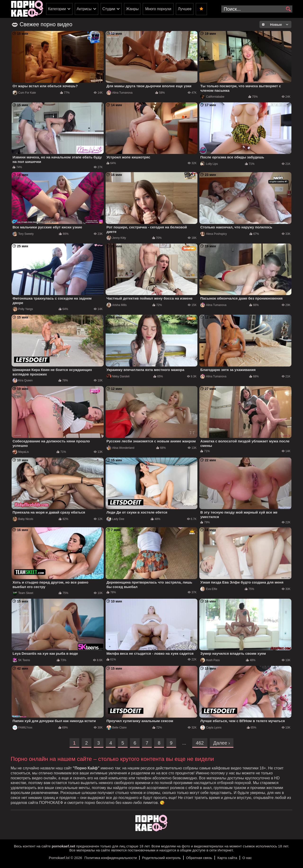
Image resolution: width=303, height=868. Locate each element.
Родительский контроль (161, 858)
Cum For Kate (24, 93)
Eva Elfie (209, 589)
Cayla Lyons (211, 728)
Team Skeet (23, 593)
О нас (247, 858)
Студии (109, 9)
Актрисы (84, 9)
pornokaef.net (63, 846)
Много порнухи (158, 9)
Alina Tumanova (120, 93)
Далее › (222, 743)
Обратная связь (199, 858)
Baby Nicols (23, 519)
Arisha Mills (117, 305)
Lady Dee (115, 519)
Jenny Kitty (116, 238)
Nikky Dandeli (118, 376)
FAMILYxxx (22, 728)
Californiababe (212, 97)
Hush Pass (210, 660)
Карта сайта (227, 858)
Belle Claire (117, 728)
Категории (57, 9)
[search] (288, 9)
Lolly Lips (209, 164)
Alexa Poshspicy (214, 234)
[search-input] (257, 9)
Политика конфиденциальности (111, 858)
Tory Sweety (23, 234)
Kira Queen (23, 380)
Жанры (132, 9)
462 (200, 743)
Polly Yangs (23, 309)
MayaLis (21, 452)
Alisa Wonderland (120, 448)
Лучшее (185, 9)
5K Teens (21, 660)
